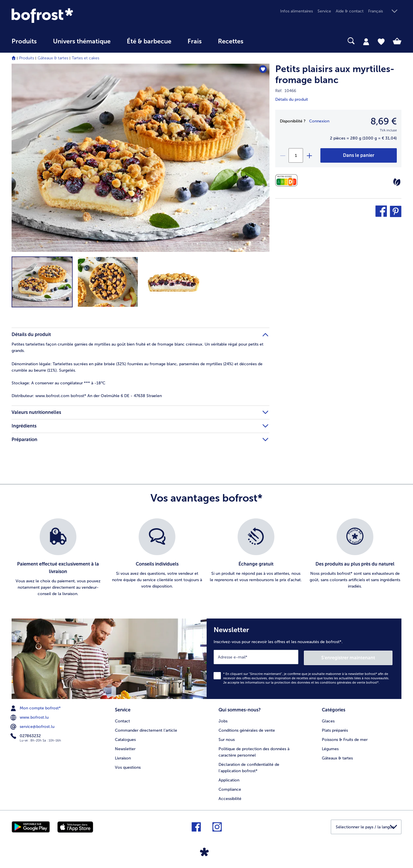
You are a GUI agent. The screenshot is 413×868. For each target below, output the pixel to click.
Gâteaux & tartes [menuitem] (337, 757)
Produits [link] (24, 41)
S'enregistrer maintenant (358, 657)
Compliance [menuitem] (230, 788)
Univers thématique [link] (82, 41)
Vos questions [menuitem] (128, 766)
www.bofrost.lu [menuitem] (30, 717)
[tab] (366, 41)
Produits (27, 58)
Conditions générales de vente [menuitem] (247, 729)
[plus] (309, 155)
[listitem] (58, 558)
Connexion (319, 121)
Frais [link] (195, 41)
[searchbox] (263, 41)
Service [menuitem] (324, 11)
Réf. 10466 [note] (286, 91)
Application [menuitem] (229, 779)
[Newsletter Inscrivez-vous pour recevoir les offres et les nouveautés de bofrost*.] (304, 658)
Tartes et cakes (86, 58)
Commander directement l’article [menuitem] (146, 729)
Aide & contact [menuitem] (350, 11)
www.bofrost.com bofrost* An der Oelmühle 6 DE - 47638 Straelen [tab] (87, 396)
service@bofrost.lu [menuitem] (33, 726)
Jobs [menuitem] (223, 720)
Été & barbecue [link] (149, 41)
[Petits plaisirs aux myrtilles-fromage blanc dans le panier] (359, 155)
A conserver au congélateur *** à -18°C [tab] (58, 383)
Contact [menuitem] (122, 720)
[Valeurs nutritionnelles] (288, 180)
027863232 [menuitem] (26, 735)
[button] (385, 11)
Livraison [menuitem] (123, 757)
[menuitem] (24, 44)
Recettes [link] (231, 41)
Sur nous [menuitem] (227, 738)
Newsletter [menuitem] (125, 747)
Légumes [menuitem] (330, 747)
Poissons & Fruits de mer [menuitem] (345, 738)
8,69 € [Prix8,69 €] (384, 121)
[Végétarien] (397, 182)
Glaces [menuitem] (328, 720)
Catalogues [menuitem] (125, 738)
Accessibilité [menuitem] (230, 797)
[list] (207, 558)
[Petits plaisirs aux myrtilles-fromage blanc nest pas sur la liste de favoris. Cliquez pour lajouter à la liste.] (262, 70)
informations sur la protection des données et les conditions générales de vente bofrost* (312, 682)
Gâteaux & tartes (53, 58)
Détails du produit (292, 99)
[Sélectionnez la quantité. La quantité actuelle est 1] (296, 155)
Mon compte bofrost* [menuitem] (36, 707)
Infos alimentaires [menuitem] (297, 11)
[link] (70, 15)
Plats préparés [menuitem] (335, 729)
